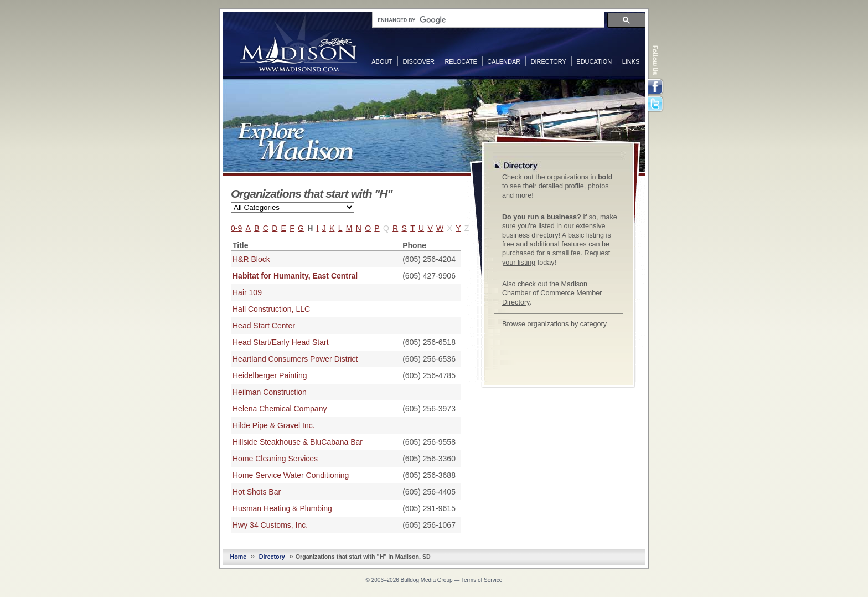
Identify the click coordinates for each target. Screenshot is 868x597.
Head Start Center (264, 326)
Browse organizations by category (554, 324)
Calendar (504, 61)
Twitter (657, 105)
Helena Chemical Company (280, 409)
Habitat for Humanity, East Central (295, 276)
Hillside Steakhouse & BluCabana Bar (298, 442)
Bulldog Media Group (427, 580)
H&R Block (251, 259)
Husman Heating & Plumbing (282, 508)
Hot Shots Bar (257, 492)
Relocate (461, 61)
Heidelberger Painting (270, 375)
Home (239, 557)
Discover (419, 61)
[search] (487, 20)
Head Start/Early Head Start (281, 342)
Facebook (657, 87)
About (382, 61)
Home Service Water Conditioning (291, 475)
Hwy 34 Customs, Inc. (270, 525)
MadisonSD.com (299, 43)
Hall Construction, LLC (271, 309)
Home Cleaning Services (275, 459)
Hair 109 (247, 292)
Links (631, 61)
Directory (549, 61)
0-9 (236, 228)
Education (594, 61)
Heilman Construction (270, 392)
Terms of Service (482, 580)
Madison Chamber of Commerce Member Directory (552, 293)
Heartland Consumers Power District (295, 359)
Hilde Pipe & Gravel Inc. (274, 425)
